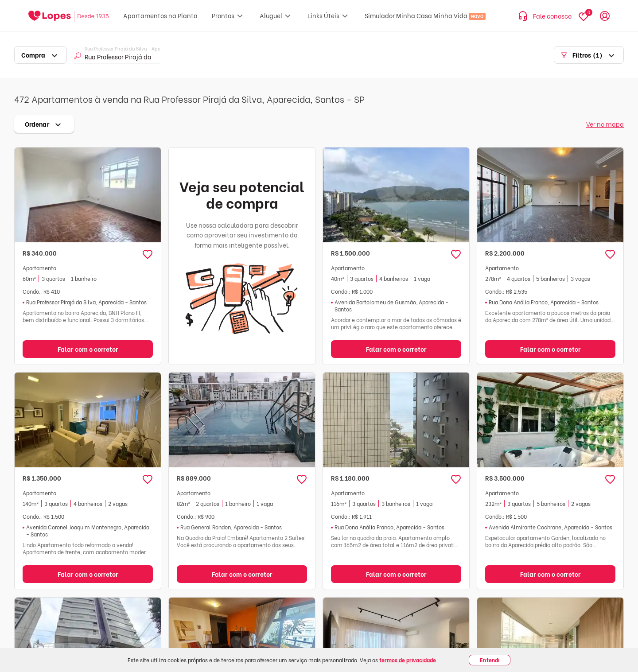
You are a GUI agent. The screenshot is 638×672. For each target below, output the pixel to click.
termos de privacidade (408, 660)
